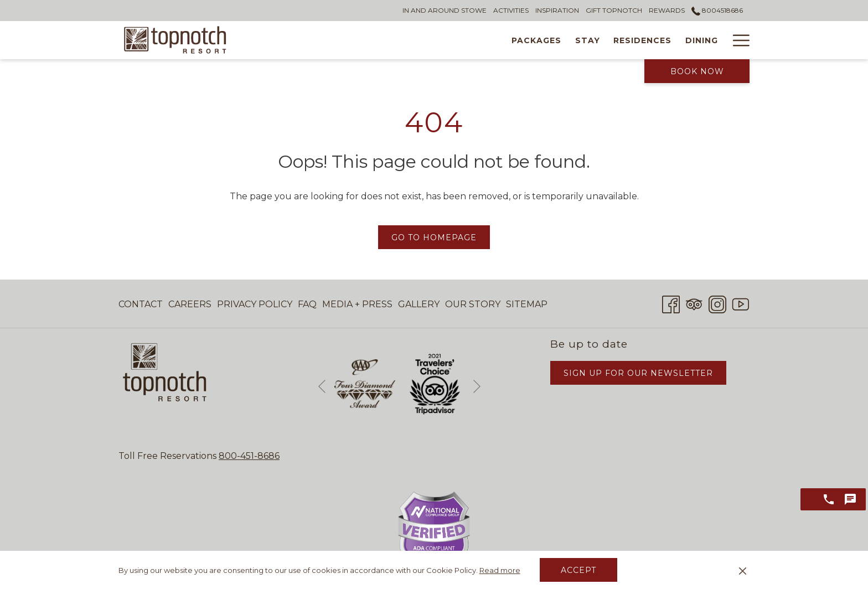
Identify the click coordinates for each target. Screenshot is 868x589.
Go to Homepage (434, 237)
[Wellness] (556, 40)
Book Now (697, 71)
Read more (500, 570)
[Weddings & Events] (693, 40)
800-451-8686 (249, 456)
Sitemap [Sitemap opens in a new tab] (527, 306)
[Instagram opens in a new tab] (717, 303)
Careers (190, 304)
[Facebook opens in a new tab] (671, 303)
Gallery (419, 304)
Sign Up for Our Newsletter (638, 373)
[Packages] (336, 40)
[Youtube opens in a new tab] (741, 303)
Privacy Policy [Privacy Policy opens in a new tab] (255, 306)
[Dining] (501, 40)
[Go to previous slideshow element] (322, 386)
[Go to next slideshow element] (477, 386)
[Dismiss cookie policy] (743, 570)
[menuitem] (142, 304)
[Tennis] (612, 40)
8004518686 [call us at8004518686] (717, 10)
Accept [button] (578, 570)
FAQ (307, 304)
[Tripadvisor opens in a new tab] (694, 303)
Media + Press (357, 304)
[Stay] (387, 40)
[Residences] (442, 40)
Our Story (473, 304)
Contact (141, 304)
